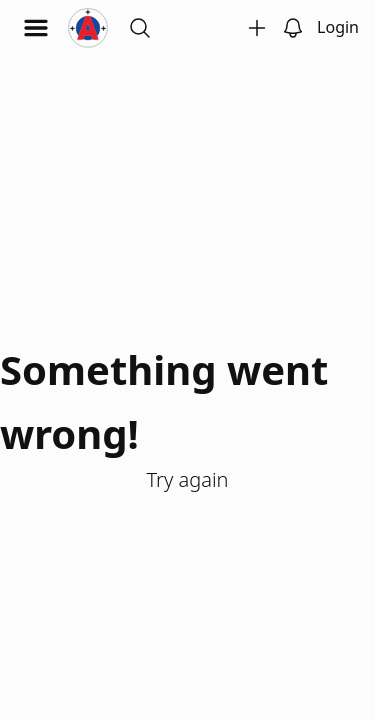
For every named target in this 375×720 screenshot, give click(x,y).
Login (338, 27)
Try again (187, 479)
